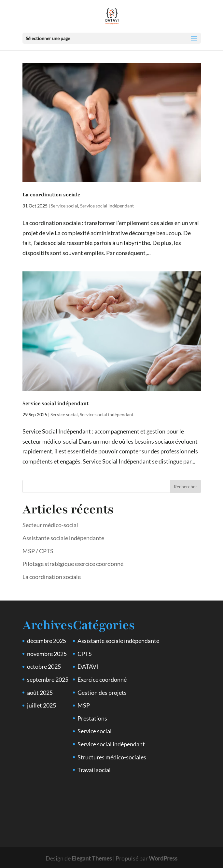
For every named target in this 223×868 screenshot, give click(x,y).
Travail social (94, 770)
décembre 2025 (47, 641)
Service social (64, 206)
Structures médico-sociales (112, 757)
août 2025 (40, 693)
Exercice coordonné (102, 679)
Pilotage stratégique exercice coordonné (73, 564)
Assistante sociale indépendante (63, 538)
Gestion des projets (102, 693)
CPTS (85, 654)
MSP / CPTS (38, 551)
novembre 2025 (47, 654)
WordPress (163, 858)
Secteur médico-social (50, 525)
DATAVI (88, 666)
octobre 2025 (44, 666)
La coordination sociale (51, 195)
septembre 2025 (48, 679)
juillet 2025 (42, 705)
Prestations (92, 718)
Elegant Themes (92, 858)
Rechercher (186, 487)
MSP (84, 705)
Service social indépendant (107, 206)
